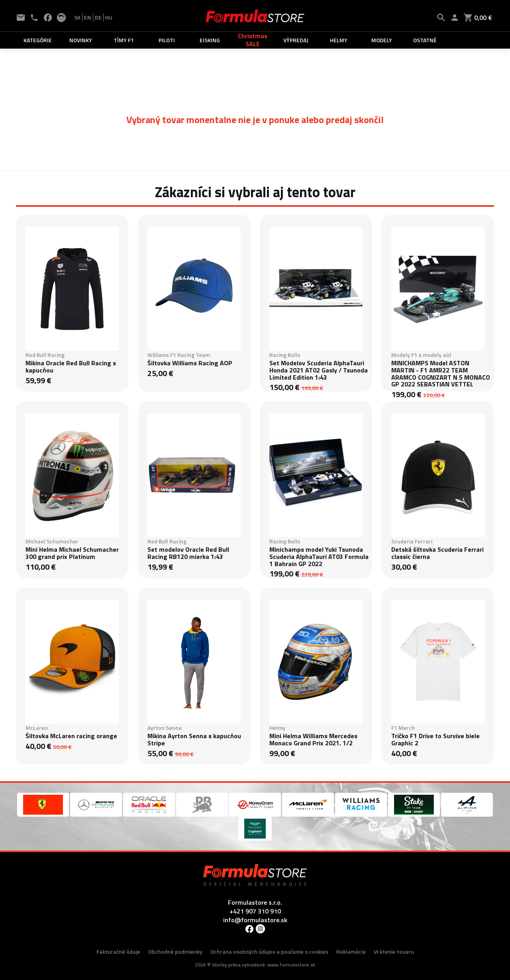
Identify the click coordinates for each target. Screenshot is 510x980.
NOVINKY (81, 40)
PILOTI (167, 40)
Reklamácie (351, 952)
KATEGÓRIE (38, 40)
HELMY (339, 40)
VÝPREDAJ (296, 40)
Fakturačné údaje (118, 952)
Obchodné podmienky (175, 952)
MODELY (382, 40)
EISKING (210, 40)
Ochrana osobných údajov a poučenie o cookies (269, 952)
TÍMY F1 (124, 40)
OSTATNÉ (425, 40)
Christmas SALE (253, 40)
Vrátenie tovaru (394, 952)
